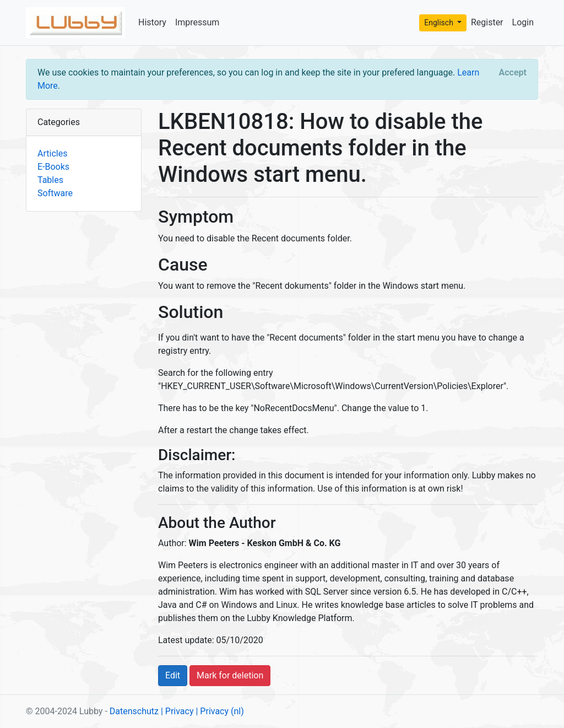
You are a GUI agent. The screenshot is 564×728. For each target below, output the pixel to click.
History (152, 22)
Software (55, 193)
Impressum (197, 22)
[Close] (513, 73)
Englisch (440, 23)
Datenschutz (134, 711)
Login (523, 22)
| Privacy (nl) (219, 711)
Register (487, 22)
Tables (50, 180)
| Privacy (177, 711)
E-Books (53, 167)
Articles (52, 153)
